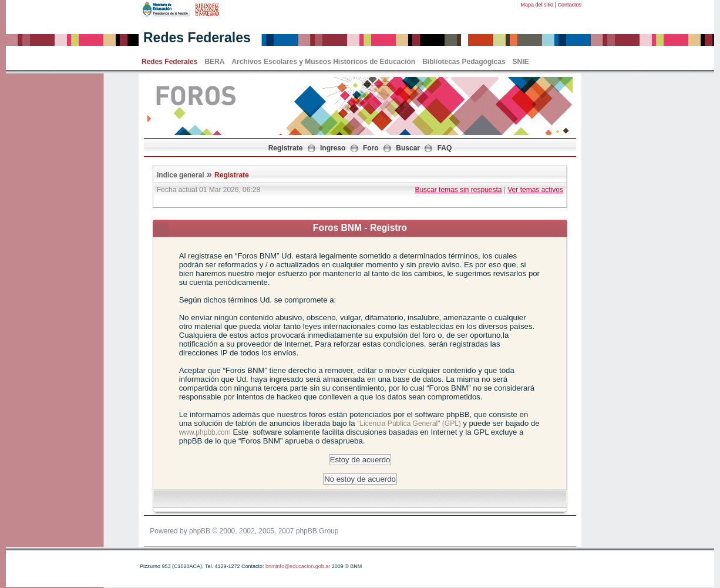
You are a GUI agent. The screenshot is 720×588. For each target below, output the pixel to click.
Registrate (286, 148)
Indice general (181, 175)
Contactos (569, 5)
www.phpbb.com (205, 432)
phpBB (200, 531)
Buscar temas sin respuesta (458, 190)
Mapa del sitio (537, 5)
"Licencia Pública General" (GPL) (410, 424)
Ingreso (333, 148)
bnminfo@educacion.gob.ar (298, 566)
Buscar (408, 148)
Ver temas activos (535, 190)
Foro (371, 148)
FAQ (445, 148)
